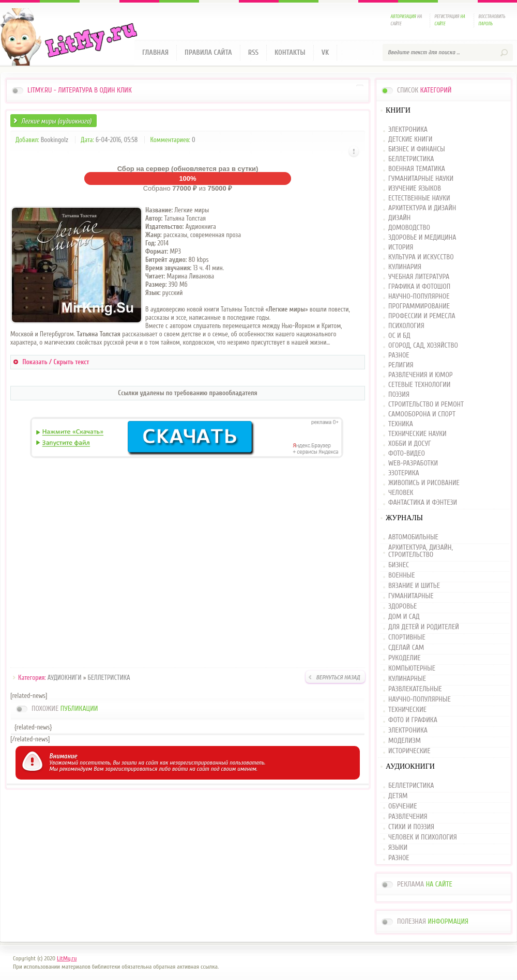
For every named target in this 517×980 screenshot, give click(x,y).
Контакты (290, 52)
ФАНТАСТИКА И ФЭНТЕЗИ (423, 503)
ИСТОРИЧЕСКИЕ (409, 751)
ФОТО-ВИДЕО (407, 454)
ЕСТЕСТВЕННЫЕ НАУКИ (419, 199)
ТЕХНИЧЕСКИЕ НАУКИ (417, 434)
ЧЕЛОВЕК (401, 493)
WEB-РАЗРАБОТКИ (413, 464)
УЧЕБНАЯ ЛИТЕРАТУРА (419, 277)
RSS (253, 52)
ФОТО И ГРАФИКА (413, 720)
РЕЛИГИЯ (401, 365)
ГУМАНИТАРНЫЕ (411, 596)
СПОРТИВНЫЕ (407, 637)
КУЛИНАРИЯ (405, 267)
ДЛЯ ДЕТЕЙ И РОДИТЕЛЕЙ (424, 627)
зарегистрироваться (131, 769)
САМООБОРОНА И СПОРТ (422, 415)
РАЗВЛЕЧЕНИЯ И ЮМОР (421, 375)
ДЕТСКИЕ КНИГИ (410, 140)
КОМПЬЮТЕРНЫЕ (412, 668)
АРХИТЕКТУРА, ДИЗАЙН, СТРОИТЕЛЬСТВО (421, 551)
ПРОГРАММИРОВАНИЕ (419, 307)
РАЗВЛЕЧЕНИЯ (408, 817)
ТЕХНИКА (401, 424)
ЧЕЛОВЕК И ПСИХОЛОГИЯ (423, 837)
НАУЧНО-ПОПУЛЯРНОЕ (419, 297)
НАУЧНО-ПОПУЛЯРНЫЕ (420, 699)
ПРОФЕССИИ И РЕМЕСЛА (422, 316)
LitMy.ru (67, 958)
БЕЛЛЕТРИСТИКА (109, 678)
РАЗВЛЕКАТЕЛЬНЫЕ (415, 689)
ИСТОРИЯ (401, 248)
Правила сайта (208, 52)
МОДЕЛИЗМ (405, 741)
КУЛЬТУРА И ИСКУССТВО (421, 258)
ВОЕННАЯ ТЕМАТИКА (417, 169)
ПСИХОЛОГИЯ (406, 326)
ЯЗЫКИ (398, 848)
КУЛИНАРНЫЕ (407, 679)
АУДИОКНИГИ (65, 678)
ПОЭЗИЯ (399, 395)
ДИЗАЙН (399, 218)
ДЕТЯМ (398, 796)
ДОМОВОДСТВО (409, 228)
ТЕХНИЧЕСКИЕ (407, 710)
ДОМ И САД (404, 617)
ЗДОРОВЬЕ (402, 606)
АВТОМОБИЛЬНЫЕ (413, 538)
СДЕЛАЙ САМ (406, 648)
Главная (155, 52)
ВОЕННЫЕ (402, 575)
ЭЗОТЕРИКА (404, 473)
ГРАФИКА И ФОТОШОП (419, 287)
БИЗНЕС (399, 565)
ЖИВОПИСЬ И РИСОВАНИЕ (424, 483)
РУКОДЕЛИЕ (405, 658)
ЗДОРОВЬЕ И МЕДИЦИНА (422, 238)
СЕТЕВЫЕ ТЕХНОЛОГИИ (419, 385)
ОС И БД (399, 336)
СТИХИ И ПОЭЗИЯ (411, 827)
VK (325, 52)
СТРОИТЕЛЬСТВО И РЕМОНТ (426, 405)
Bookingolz (55, 140)
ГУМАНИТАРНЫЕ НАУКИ (421, 179)
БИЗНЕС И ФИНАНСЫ (417, 150)
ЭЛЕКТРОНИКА (408, 130)
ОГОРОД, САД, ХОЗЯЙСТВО (423, 346)
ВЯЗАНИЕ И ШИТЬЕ (414, 586)
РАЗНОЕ (399, 356)
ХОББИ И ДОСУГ (410, 444)
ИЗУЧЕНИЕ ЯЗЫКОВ (415, 189)
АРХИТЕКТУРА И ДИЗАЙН (422, 208)
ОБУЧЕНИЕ (402, 806)
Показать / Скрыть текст (56, 362)
